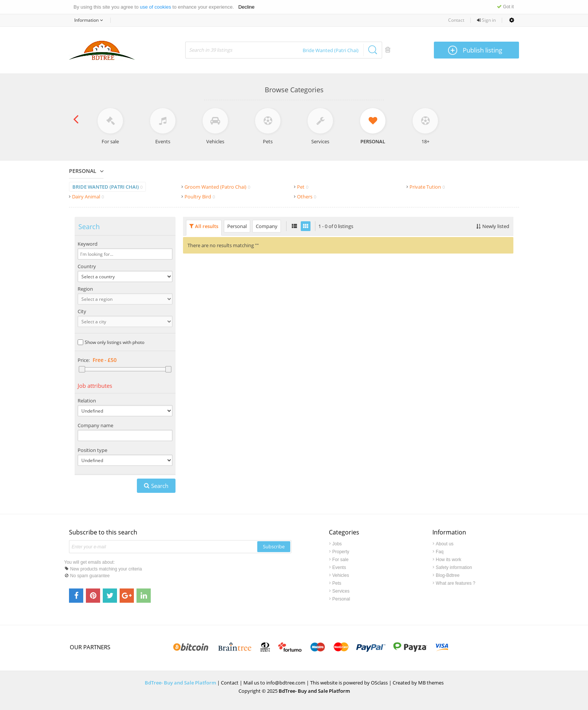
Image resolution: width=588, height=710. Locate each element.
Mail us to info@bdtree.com (274, 683)
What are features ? (455, 583)
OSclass (379, 683)
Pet (303, 187)
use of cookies (155, 7)
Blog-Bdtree (448, 575)
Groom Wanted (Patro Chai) (217, 187)
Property (341, 552)
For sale (340, 560)
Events (339, 567)
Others (307, 197)
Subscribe (274, 546)
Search (160, 486)
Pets (337, 583)
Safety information (454, 567)
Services (341, 591)
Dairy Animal (88, 197)
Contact (456, 20)
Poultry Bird (200, 197)
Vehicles (341, 575)
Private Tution (427, 187)
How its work (448, 560)
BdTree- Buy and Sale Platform (181, 683)
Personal (83, 171)
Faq (440, 552)
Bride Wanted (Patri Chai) (107, 187)
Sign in (486, 20)
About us (445, 544)
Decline (246, 7)
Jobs (337, 544)
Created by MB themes (418, 683)
